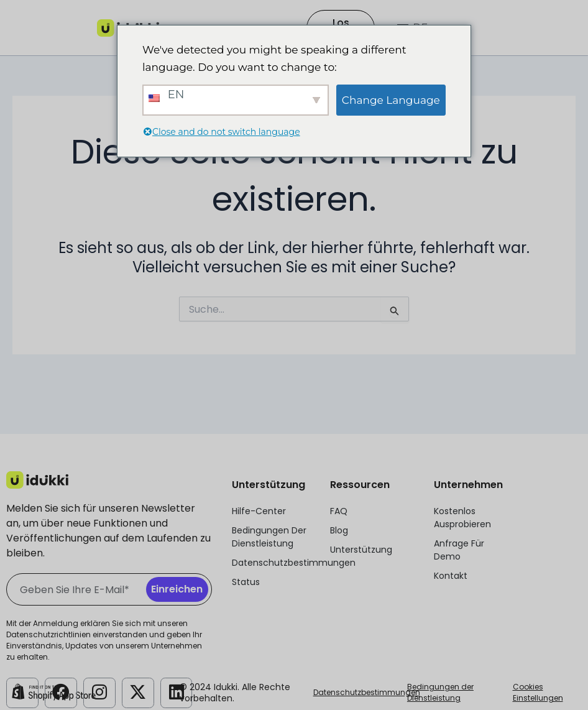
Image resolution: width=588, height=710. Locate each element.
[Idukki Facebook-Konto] (61, 692)
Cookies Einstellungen (538, 692)
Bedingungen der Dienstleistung (440, 692)
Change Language (391, 100)
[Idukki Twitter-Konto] (138, 692)
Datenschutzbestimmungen (367, 692)
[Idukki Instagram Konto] (99, 692)
